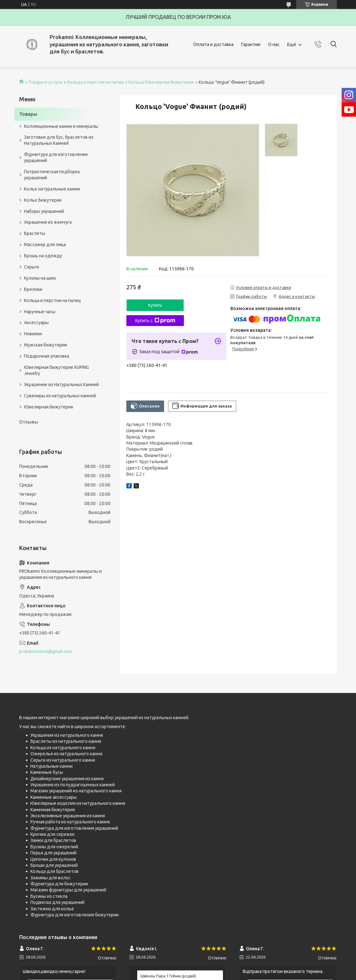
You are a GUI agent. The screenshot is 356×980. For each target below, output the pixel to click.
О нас (274, 44)
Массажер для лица (45, 245)
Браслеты (35, 233)
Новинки (33, 334)
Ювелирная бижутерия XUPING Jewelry (56, 370)
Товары (28, 114)
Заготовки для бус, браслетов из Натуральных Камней (59, 140)
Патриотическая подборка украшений (52, 175)
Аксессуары (36, 323)
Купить (155, 305)
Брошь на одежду (43, 256)
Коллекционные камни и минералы (61, 126)
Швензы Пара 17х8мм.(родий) (168, 976)
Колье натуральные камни (52, 189)
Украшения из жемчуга (48, 222)
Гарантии (251, 44)
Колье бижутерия (43, 200)
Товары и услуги (45, 82)
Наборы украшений (44, 211)
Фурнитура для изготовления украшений (56, 157)
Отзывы (29, 422)
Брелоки (33, 289)
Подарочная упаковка (47, 356)
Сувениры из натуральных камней (60, 396)
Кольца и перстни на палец (96, 82)
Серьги (32, 267)
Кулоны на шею (40, 278)
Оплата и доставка (213, 44)
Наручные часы (40, 312)
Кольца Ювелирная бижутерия (161, 82)
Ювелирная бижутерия (48, 407)
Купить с (155, 321)
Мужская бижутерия (45, 345)
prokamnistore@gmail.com (46, 651)
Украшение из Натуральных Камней (61, 385)
